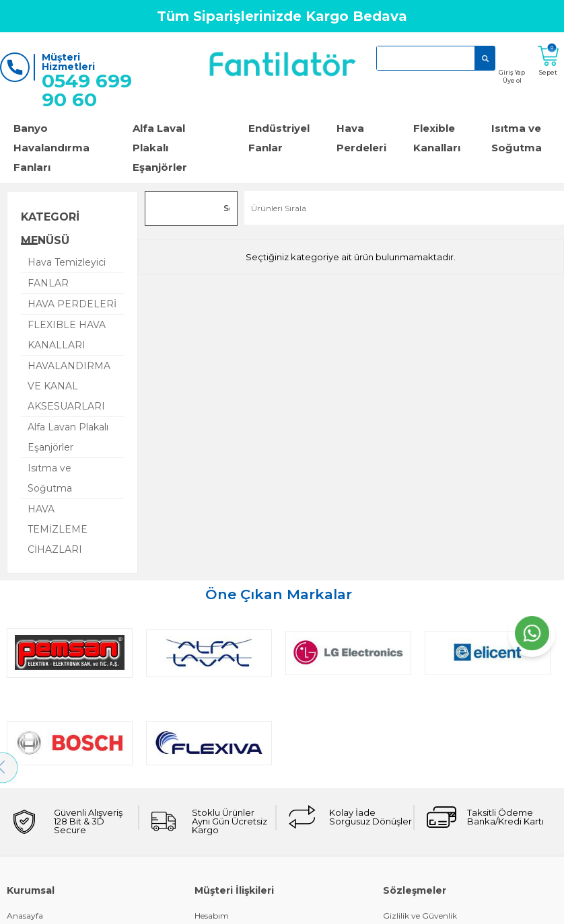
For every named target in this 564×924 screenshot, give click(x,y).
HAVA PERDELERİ (72, 304)
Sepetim (211, 901)
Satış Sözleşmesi (415, 882)
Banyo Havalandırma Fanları (51, 148)
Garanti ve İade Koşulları (54, 882)
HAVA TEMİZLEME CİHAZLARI (58, 529)
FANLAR (48, 283)
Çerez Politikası (413, 844)
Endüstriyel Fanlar (279, 138)
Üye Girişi (25, 901)
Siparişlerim (218, 863)
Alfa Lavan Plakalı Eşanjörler (68, 437)
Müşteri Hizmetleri (231, 882)
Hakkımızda (30, 844)
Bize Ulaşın (28, 863)
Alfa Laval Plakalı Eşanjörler (160, 148)
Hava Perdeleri (361, 138)
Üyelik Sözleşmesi (417, 863)
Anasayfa (25, 825)
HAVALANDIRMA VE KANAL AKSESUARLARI (69, 386)
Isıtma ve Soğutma (50, 478)
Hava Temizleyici (67, 262)
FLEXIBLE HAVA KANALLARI (67, 335)
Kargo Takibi (219, 844)
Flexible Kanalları (437, 138)
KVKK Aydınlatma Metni (430, 901)
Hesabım (212, 825)
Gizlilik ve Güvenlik (420, 825)
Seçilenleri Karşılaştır (227, 211)
